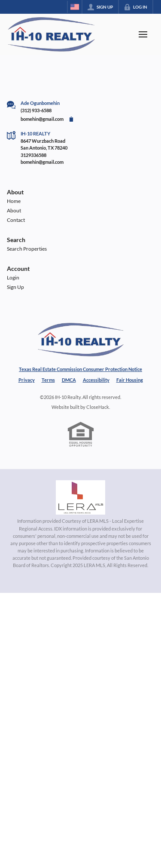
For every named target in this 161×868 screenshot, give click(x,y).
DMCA (69, 380)
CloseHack (98, 407)
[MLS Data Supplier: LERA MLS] (80, 497)
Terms (48, 380)
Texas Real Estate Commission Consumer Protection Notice (80, 369)
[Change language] (75, 7)
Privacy (27, 380)
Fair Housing (130, 380)
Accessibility (96, 380)
